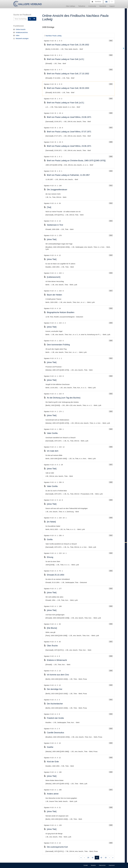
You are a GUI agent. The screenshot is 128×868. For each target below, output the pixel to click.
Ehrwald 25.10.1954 (54, 575)
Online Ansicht (19, 29)
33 (106, 858)
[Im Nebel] (50, 522)
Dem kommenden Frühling (57, 345)
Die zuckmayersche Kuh (56, 847)
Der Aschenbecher (53, 704)
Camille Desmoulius (54, 733)
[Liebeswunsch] (52, 277)
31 (97, 858)
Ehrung (49, 557)
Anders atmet (51, 794)
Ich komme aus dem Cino (56, 675)
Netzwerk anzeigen (21, 38)
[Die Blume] (50, 628)
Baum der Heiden (53, 295)
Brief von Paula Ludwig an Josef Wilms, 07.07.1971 (68, 132)
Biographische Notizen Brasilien (59, 312)
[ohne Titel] (50, 239)
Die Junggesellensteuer (56, 190)
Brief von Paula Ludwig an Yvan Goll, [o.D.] (64, 59)
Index (16, 35)
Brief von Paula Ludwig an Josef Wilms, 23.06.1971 (68, 117)
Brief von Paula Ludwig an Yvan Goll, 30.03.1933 (67, 88)
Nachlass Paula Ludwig (53, 36)
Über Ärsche (51, 646)
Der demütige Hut (53, 689)
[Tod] (48, 207)
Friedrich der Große (54, 718)
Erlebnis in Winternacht (55, 660)
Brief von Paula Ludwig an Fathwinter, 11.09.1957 (67, 175)
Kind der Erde (51, 762)
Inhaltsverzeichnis (21, 32)
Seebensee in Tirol (53, 225)
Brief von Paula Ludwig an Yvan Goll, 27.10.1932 (67, 74)
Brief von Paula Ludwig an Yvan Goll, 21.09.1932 (67, 45)
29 (88, 858)
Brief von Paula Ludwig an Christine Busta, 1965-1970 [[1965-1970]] (75, 161)
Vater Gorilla (51, 433)
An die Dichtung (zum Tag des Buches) (62, 398)
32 (101, 858)
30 (93, 858)
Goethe (49, 747)
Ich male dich (51, 451)
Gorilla (48, 539)
